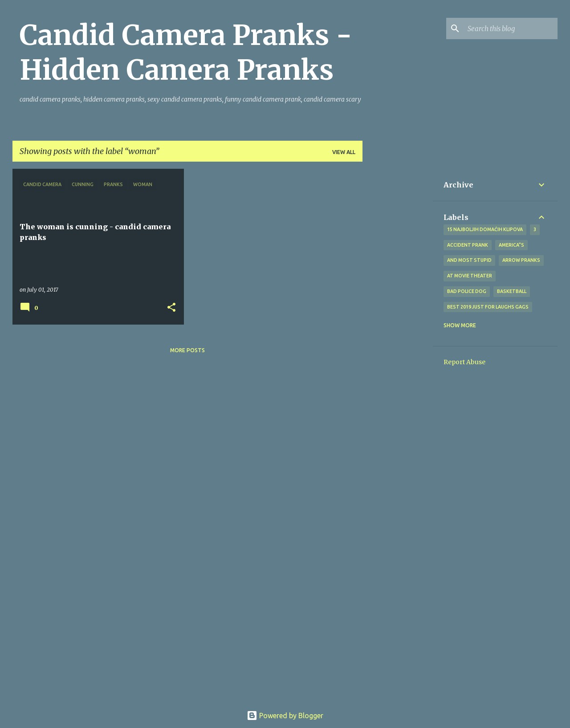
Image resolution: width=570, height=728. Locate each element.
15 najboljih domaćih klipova (485, 229)
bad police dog (467, 291)
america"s (511, 245)
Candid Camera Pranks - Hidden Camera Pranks (186, 53)
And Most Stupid (469, 260)
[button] (171, 308)
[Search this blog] (511, 28)
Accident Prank (468, 245)
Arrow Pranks (521, 260)
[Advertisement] (398, 302)
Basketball (512, 291)
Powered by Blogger (285, 716)
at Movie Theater (470, 276)
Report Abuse (464, 362)
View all (344, 152)
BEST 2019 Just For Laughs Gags (488, 307)
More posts (187, 350)
